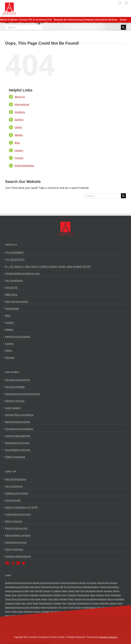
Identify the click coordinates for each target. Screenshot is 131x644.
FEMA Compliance (15, 457)
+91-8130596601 (14, 252)
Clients (18, 127)
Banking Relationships (18, 422)
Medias (19, 135)
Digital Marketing (24, 166)
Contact (19, 158)
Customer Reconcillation (109, 587)
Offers (9, 350)
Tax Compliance (14, 280)
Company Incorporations (19, 429)
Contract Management (18, 436)
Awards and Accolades (18, 336)
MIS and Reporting (16, 479)
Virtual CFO (11, 287)
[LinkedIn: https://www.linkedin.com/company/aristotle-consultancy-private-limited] (18, 563)
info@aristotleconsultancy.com (22, 273)
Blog (17, 143)
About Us (20, 97)
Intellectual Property (17, 493)
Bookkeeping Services (17, 443)
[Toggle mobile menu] (127, 3)
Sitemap (10, 357)
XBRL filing (11, 294)
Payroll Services (103, 583)
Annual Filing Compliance (19, 415)
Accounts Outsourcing (17, 380)
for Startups (91, 583)
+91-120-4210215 (15, 259)
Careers (19, 150)
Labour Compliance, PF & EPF (21, 507)
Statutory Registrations (18, 556)
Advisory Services (15, 401)
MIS (62, 587)
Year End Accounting (17, 301)
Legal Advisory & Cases (18, 514)
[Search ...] (24, 27)
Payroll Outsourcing (16, 528)
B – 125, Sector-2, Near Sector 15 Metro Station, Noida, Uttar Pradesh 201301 (48, 266)
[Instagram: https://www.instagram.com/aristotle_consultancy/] (13, 563)
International (22, 104)
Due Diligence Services (18, 450)
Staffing (19, 120)
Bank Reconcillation (91, 587)
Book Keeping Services (50, 587)
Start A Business (14, 549)
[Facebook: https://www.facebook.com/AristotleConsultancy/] (7, 563)
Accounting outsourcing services (73, 583)
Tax (65, 587)
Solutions (20, 112)
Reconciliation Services (18, 535)
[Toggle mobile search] (120, 3)
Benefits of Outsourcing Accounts (19, 583)
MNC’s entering (14, 521)
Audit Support (13, 408)
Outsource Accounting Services (22, 394)
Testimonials (12, 308)
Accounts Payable (15, 387)
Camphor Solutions (108, 637)
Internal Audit (13, 500)
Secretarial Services (16, 542)
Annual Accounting (75, 587)
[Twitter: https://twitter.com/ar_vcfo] (24, 563)
